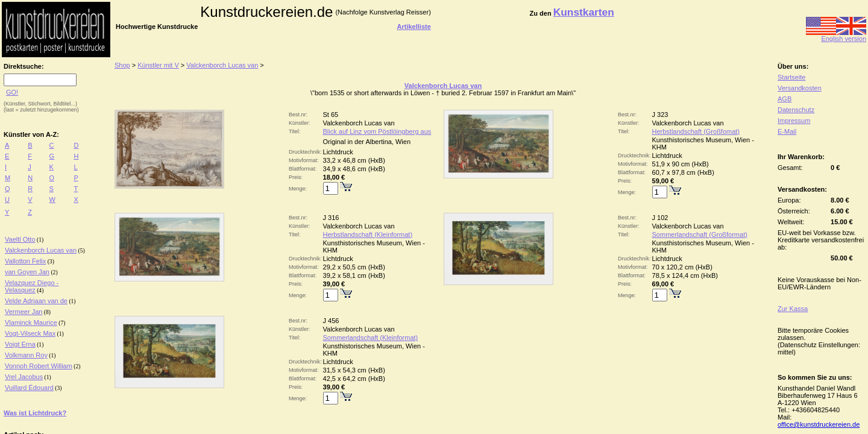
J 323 (660, 115)
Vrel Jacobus (24, 377)
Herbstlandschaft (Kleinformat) (368, 234)
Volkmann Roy (26, 355)
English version (836, 36)
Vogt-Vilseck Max (30, 333)
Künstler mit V (158, 65)
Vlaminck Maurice (31, 322)
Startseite (791, 77)
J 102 (660, 218)
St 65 (331, 115)
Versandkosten (800, 88)
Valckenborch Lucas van (41, 250)
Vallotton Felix (25, 261)
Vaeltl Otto (20, 239)
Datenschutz (796, 110)
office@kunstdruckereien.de (819, 424)
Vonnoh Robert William (39, 366)
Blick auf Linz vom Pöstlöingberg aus (377, 131)
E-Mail (787, 131)
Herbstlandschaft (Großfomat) (696, 131)
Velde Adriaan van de (36, 301)
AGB (785, 99)
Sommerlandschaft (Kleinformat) (371, 338)
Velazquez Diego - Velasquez (32, 286)
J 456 (331, 321)
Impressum (794, 121)
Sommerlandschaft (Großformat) (700, 234)
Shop (122, 65)
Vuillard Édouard (29, 388)
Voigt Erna (20, 344)
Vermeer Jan (24, 312)
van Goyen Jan (27, 272)
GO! (12, 92)
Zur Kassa (793, 309)
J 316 (331, 218)
